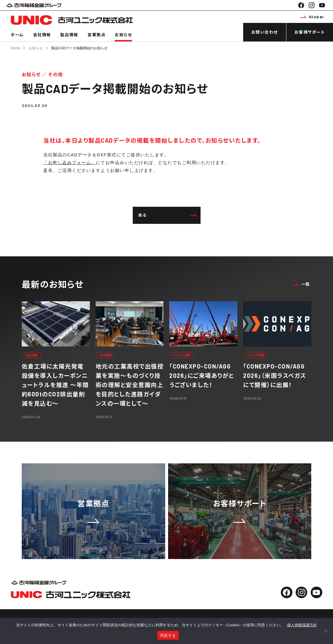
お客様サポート (310, 32)
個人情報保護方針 (302, 625)
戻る (167, 215)
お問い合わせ (265, 32)
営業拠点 (97, 35)
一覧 (301, 284)
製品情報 (69, 35)
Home (15, 48)
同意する (168, 635)
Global (312, 17)
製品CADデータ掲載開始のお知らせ (79, 48)
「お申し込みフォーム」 (70, 163)
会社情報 (42, 35)
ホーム (17, 35)
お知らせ (123, 35)
